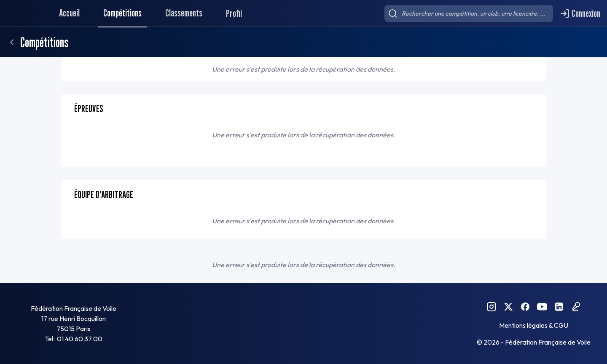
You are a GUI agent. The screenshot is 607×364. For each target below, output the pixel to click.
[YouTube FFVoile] (542, 307)
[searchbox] (469, 13)
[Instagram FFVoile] (492, 307)
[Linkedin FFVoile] (559, 307)
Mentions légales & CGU (534, 325)
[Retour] (12, 42)
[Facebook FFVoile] (525, 307)
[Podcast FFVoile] (576, 307)
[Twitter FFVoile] (508, 307)
